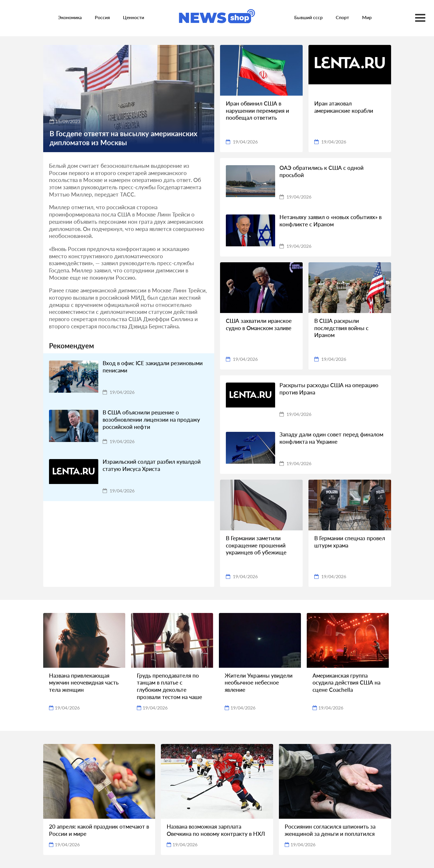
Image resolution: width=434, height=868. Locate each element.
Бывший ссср (308, 17)
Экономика (70, 17)
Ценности (134, 17)
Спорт (342, 17)
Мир (367, 17)
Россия (102, 17)
